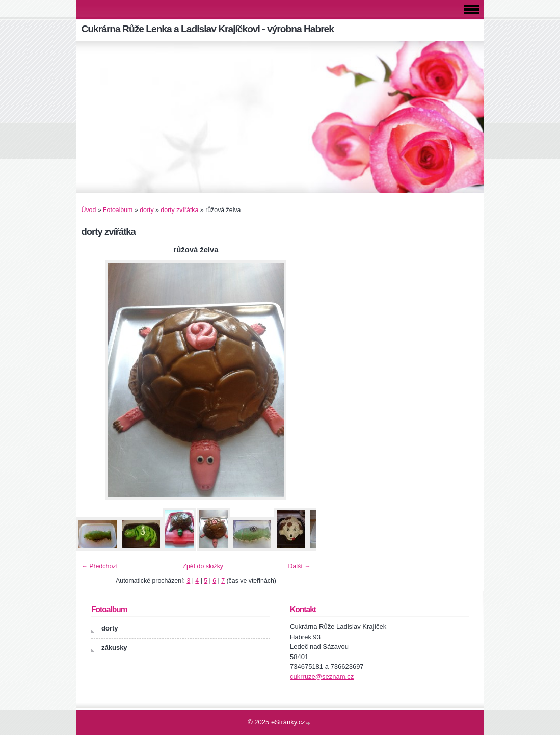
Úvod (89, 210)
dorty (146, 210)
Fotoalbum (118, 210)
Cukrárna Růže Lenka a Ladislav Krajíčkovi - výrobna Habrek (208, 29)
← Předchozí (100, 566)
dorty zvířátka (179, 210)
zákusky (114, 648)
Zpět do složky (203, 566)
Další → (300, 566)
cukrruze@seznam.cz (322, 677)
